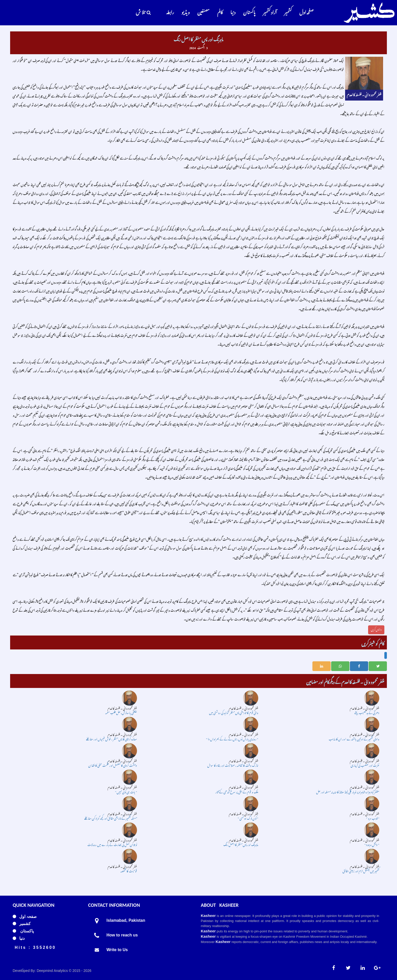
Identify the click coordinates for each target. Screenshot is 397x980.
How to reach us (122, 935)
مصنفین (203, 11)
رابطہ (170, 11)
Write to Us (117, 950)
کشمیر (288, 11)
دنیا (233, 11)
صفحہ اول (306, 11)
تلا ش (143, 11)
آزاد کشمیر (270, 11)
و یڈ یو (186, 11)
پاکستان (249, 11)
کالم (220, 11)
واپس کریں (376, 629)
